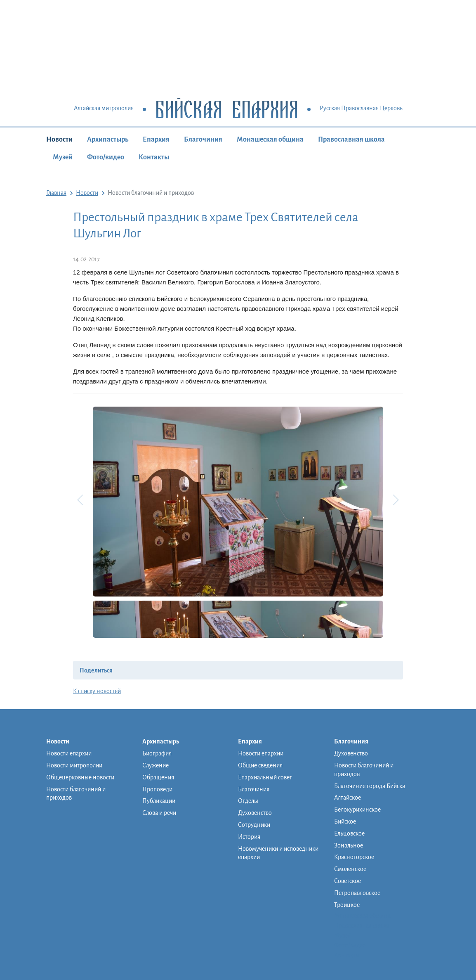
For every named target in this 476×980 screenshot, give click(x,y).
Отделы (248, 801)
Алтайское (348, 798)
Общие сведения (260, 765)
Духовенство (255, 813)
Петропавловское (357, 893)
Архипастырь (108, 140)
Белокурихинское (357, 810)
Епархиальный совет (265, 777)
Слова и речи (159, 813)
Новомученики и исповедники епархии (278, 853)
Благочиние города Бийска (370, 786)
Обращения (158, 777)
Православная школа (351, 140)
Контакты (154, 157)
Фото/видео (106, 157)
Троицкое (347, 905)
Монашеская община (270, 140)
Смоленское (350, 869)
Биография (157, 753)
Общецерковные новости (80, 777)
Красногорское (354, 857)
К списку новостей (97, 691)
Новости (59, 140)
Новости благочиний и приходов (76, 794)
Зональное (349, 845)
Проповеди (157, 789)
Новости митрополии (74, 765)
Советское (348, 881)
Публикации (159, 801)
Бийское (345, 821)
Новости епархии (69, 753)
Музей (63, 157)
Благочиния (203, 140)
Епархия (156, 140)
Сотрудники (254, 825)
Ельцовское (349, 833)
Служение (156, 765)
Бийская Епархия (227, 109)
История (249, 837)
